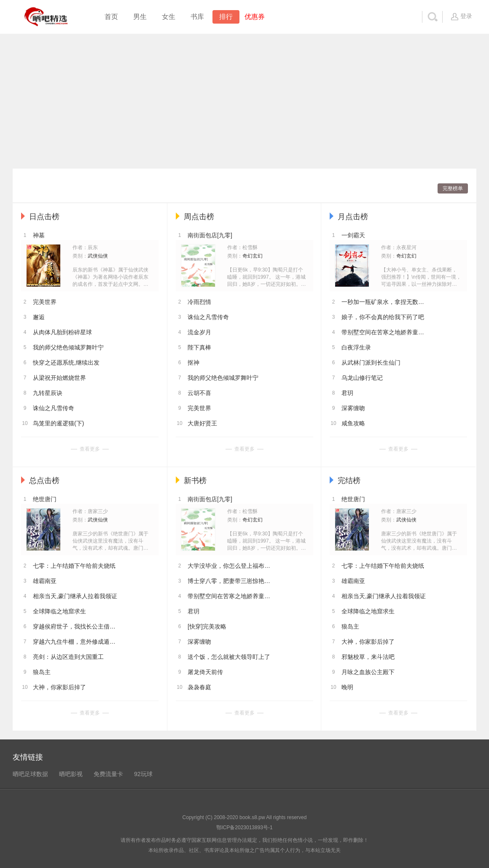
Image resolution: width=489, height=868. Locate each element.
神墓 (39, 235)
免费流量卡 (108, 774)
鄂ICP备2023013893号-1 (244, 828)
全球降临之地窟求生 (59, 611)
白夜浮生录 (356, 347)
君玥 (347, 393)
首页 (111, 17)
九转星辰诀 (48, 393)
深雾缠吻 (353, 408)
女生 (169, 17)
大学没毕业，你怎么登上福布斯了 (230, 566)
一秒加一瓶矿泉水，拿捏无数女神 (384, 302)
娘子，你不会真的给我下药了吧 (383, 317)
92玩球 (143, 774)
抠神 (193, 363)
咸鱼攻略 (353, 423)
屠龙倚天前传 (205, 672)
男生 (140, 17)
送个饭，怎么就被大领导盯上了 (229, 657)
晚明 (347, 687)
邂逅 (39, 317)
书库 (197, 17)
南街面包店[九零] (210, 235)
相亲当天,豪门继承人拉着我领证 (75, 596)
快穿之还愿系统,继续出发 (66, 363)
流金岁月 (199, 332)
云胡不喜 (199, 393)
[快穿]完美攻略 (207, 626)
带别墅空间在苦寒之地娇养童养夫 (384, 332)
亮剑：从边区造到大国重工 (68, 657)
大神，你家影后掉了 (59, 687)
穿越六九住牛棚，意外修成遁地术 (75, 642)
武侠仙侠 (98, 256)
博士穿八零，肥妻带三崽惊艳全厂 (230, 581)
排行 (226, 17)
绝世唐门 (45, 499)
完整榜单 (453, 188)
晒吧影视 (71, 774)
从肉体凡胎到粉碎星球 (62, 332)
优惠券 (255, 17)
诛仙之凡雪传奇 (54, 408)
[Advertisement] (244, 101)
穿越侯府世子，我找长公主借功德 (75, 626)
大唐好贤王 (202, 423)
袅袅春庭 (199, 687)
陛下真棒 (199, 347)
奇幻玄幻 (253, 256)
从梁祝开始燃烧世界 (59, 378)
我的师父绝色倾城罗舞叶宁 (68, 347)
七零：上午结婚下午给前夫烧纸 (74, 566)
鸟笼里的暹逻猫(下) (58, 423)
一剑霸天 (353, 235)
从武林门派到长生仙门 (371, 363)
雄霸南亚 (45, 581)
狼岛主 (42, 672)
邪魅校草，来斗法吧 (368, 657)
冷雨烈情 (199, 302)
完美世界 (45, 302)
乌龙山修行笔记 (362, 378)
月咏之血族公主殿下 (368, 672)
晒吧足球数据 (30, 774)
